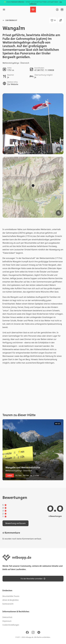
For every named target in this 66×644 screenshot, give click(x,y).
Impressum (7, 621)
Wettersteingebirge (11, 63)
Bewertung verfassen (16, 523)
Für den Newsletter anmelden (33, 579)
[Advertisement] (33, 389)
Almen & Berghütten (11, 600)
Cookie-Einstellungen (11, 625)
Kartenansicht (8, 604)
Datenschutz (7, 617)
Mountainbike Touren (11, 596)
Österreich (25, 63)
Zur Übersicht (10, 20)
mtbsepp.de (29, 637)
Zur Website (13, 84)
